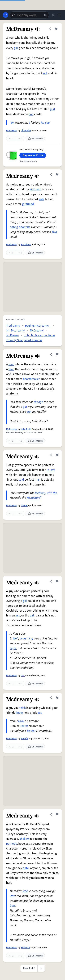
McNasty (40, 493)
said (21, 480)
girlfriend (35, 189)
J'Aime (24, 506)
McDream (12, 335)
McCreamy (37, 331)
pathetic (12, 844)
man (11, 364)
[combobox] (29, 15)
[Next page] (41, 968)
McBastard (34, 498)
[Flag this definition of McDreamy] (56, 29)
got (25, 407)
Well (16, 638)
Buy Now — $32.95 (33, 155)
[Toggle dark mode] (53, 15)
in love (51, 470)
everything (26, 638)
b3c (23, 676)
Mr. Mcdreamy (15, 331)
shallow (25, 839)
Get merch (35, 139)
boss (13, 906)
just (53, 109)
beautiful (25, 227)
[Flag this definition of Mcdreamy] (57, 175)
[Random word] (45, 15)
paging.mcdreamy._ (38, 326)
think (22, 708)
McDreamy (12, 130)
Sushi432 (25, 948)
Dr (12, 123)
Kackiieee (26, 245)
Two (54, 232)
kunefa (24, 739)
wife (42, 199)
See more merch (28, 161)
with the (52, 493)
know (19, 713)
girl (16, 48)
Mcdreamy (12, 245)
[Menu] (59, 15)
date (26, 868)
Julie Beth (26, 429)
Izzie (25, 891)
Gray (21, 721)
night (13, 648)
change (38, 402)
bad (31, 114)
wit (45, 73)
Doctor (24, 726)
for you (45, 123)
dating (14, 227)
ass (18, 616)
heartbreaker (31, 379)
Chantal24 (26, 130)
